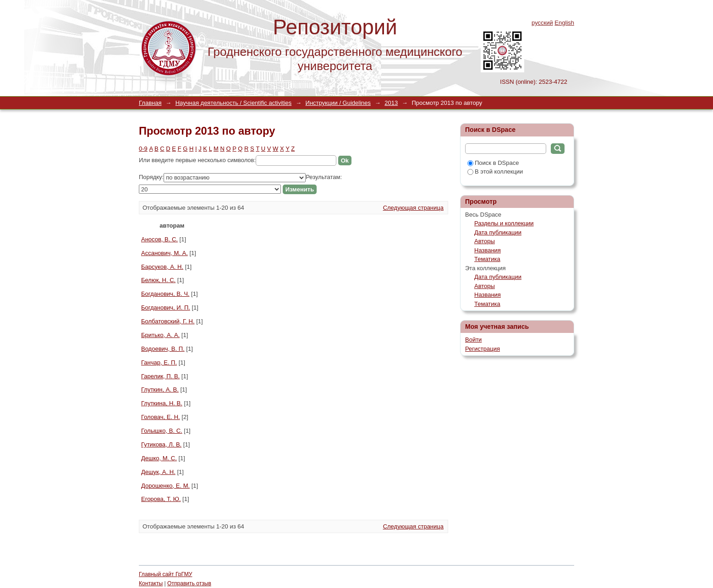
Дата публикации (498, 232)
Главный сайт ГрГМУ (165, 574)
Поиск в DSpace (493, 163)
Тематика (487, 259)
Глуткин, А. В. (160, 389)
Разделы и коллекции (504, 223)
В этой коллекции (495, 171)
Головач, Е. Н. (161, 417)
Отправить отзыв (189, 583)
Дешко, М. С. (159, 458)
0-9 (143, 149)
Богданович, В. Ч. (165, 294)
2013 (391, 103)
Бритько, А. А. (160, 335)
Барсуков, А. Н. (162, 267)
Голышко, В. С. (162, 431)
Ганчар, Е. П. (159, 362)
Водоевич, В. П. (163, 349)
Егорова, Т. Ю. (161, 499)
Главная (150, 103)
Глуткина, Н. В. (162, 403)
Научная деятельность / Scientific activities (234, 103)
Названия (488, 250)
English (564, 23)
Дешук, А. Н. (158, 472)
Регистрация (483, 349)
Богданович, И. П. (166, 308)
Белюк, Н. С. (158, 280)
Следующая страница (413, 208)
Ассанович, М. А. (165, 253)
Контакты (151, 583)
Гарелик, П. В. (160, 376)
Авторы (485, 241)
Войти (473, 340)
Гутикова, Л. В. (161, 444)
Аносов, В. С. (159, 239)
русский (542, 23)
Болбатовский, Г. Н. (168, 321)
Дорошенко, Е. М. (165, 486)
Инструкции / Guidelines (338, 103)
